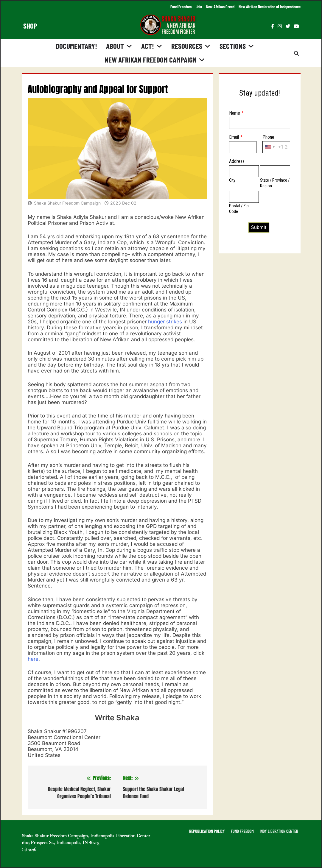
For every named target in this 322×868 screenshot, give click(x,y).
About (115, 46)
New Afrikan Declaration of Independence (270, 7)
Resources (187, 46)
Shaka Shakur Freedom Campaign (67, 203)
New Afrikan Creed (220, 7)
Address (237, 161)
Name (235, 113)
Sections (233, 46)
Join (199, 7)
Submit (259, 227)
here (33, 659)
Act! (148, 46)
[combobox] (270, 147)
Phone (268, 137)
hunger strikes (165, 322)
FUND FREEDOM (242, 831)
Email (234, 137)
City (232, 180)
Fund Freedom (181, 7)
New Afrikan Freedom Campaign (151, 60)
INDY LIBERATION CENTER (279, 831)
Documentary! (76, 46)
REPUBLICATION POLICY (207, 831)
